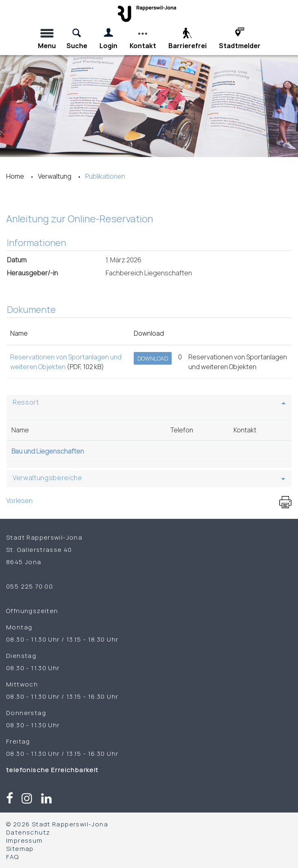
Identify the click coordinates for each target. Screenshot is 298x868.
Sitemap (20, 848)
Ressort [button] (26, 402)
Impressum (24, 840)
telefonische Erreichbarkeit (53, 770)
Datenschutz (28, 832)
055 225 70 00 (30, 586)
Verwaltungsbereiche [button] (47, 478)
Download (153, 358)
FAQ (12, 857)
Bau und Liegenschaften (48, 451)
